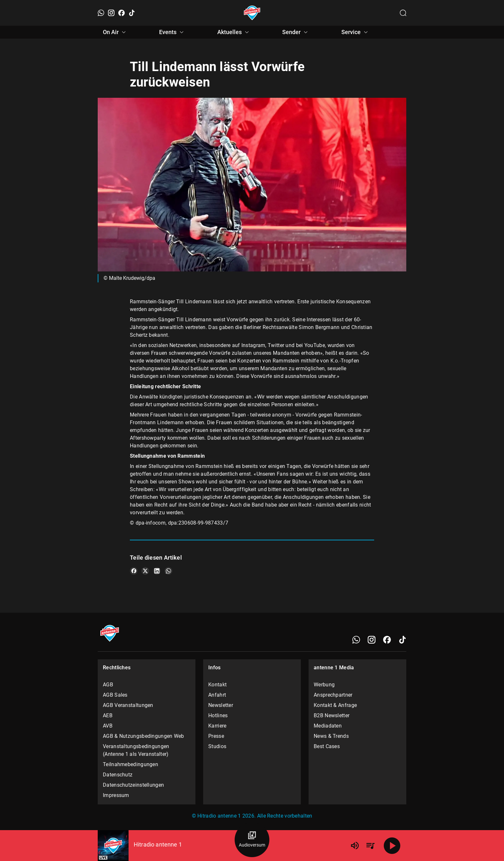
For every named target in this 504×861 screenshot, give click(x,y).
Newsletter (221, 705)
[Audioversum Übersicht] (252, 840)
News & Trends (331, 736)
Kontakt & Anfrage (335, 705)
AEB (108, 715)
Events (172, 32)
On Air (115, 32)
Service (355, 32)
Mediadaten (328, 726)
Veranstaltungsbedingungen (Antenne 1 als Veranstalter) (136, 750)
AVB (108, 726)
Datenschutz (118, 775)
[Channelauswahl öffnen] (403, 13)
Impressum (116, 795)
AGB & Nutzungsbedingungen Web (144, 736)
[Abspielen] (392, 846)
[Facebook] (122, 13)
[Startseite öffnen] (252, 13)
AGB (108, 685)
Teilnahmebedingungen (130, 764)
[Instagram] (111, 13)
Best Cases (327, 746)
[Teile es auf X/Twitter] (145, 571)
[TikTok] (132, 13)
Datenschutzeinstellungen (133, 785)
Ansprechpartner (333, 695)
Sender (296, 32)
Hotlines (218, 715)
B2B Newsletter (332, 715)
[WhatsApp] (101, 13)
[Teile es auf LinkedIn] (157, 571)
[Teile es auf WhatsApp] (168, 571)
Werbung (324, 685)
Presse (216, 736)
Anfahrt (217, 695)
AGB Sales (115, 695)
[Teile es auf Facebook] (134, 571)
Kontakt (217, 685)
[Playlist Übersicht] (370, 846)
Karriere (217, 726)
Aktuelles (234, 32)
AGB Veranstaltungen (128, 705)
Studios (217, 746)
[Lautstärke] (355, 846)
